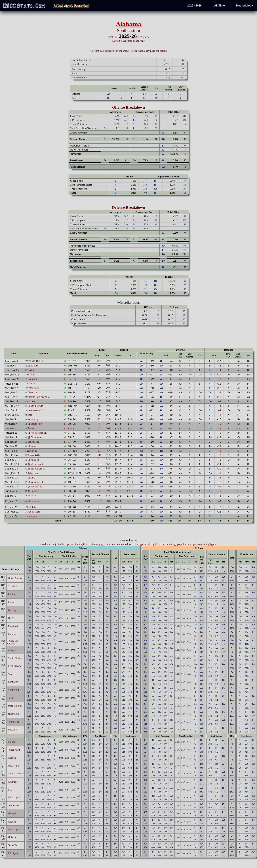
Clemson (33, 392)
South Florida (35, 406)
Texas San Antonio (39, 397)
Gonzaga (33, 379)
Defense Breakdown (128, 208)
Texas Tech (34, 512)
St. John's (36, 365)
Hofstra (33, 507)
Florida (33, 451)
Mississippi (37, 464)
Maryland (34, 388)
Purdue (30, 370)
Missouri (33, 446)
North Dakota (37, 361)
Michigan (32, 516)
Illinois (30, 374)
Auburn (35, 460)
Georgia (35, 491)
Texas (31, 428)
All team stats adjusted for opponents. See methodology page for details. (128, 51)
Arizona (31, 401)
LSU (33, 477)
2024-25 (112, 37)
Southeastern (128, 30)
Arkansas (33, 473)
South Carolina (36, 468)
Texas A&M (34, 455)
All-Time (219, 6)
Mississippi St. (39, 433)
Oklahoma (36, 437)
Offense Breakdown (129, 107)
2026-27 (145, 37)
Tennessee (34, 442)
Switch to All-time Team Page (128, 41)
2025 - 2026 (194, 6)
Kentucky (33, 419)
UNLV (32, 383)
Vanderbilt (37, 424)
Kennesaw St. (36, 410)
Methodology (245, 6)
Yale (30, 415)
